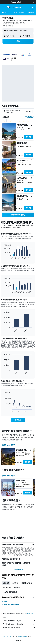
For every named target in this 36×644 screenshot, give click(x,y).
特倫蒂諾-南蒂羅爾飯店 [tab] (10, 592)
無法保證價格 (31, 614)
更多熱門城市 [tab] (7, 588)
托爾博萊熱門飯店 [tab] (26, 583)
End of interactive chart (3, 258)
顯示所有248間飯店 (8, 445)
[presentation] (21, 106)
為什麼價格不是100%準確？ (19, 628)
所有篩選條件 (30, 117)
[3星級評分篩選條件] (10, 121)
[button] (34, 2)
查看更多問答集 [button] (18, 569)
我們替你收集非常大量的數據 (19, 624)
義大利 (9, 637)
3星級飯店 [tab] (6, 583)
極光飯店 (5, 602)
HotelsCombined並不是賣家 (19, 621)
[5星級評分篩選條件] (26, 121)
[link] (18, 215)
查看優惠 (29, 137)
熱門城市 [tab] (17, 588)
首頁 (4, 637)
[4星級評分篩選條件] (18, 121)
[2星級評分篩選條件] (4, 121)
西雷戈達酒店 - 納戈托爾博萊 (11, 604)
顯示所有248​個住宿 (8, 476)
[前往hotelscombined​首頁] (14, 7)
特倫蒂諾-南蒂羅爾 (22, 637)
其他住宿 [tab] (15, 583)
